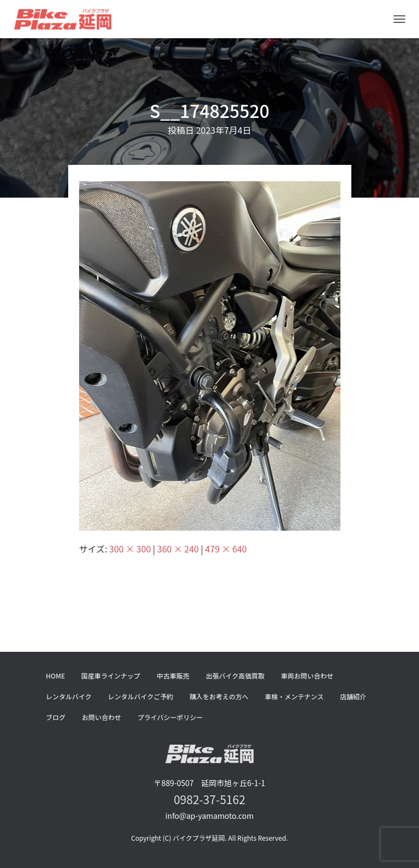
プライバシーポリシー (170, 717)
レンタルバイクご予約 (141, 696)
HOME (55, 676)
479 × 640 (226, 549)
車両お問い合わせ (307, 676)
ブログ (56, 717)
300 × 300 (130, 549)
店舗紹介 (353, 696)
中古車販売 (173, 676)
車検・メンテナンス (295, 696)
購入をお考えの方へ (219, 696)
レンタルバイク (69, 696)
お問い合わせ (101, 717)
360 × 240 (178, 549)
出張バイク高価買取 (235, 676)
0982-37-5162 (209, 799)
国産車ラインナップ (111, 676)
